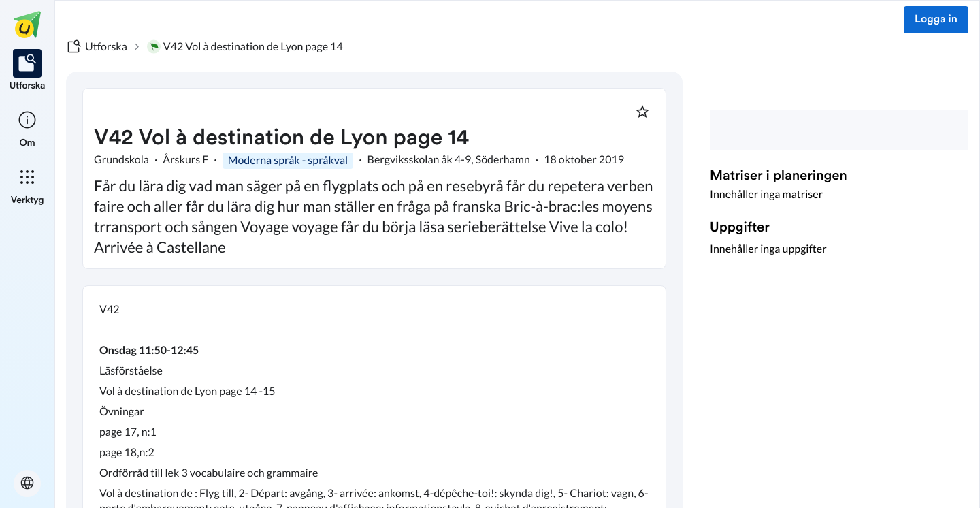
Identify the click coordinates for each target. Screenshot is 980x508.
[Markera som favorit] (642, 112)
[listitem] (28, 71)
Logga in (936, 20)
